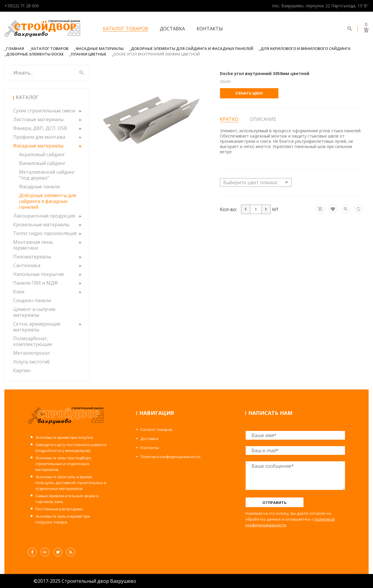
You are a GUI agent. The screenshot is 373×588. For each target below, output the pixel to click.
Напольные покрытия (38, 274)
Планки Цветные (89, 54)
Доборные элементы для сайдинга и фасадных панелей (192, 48)
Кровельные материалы (41, 225)
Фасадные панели (39, 187)
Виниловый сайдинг (42, 163)
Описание (263, 119)
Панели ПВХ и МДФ (35, 283)
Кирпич (22, 370)
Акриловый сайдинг (42, 154)
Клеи (19, 292)
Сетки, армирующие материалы (37, 327)
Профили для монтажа (39, 137)
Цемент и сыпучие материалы (34, 312)
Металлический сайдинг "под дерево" (47, 175)
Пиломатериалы (32, 257)
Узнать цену (249, 93)
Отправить (274, 502)
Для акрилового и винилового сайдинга (306, 48)
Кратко (229, 119)
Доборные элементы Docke (35, 54)
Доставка (172, 29)
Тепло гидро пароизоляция (45, 233)
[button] (80, 111)
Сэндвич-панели (32, 300)
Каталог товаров (125, 29)
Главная (15, 48)
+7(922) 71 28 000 (22, 6)
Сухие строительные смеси (44, 111)
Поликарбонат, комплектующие (33, 341)
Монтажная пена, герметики (33, 245)
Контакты (210, 29)
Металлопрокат (32, 353)
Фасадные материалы (100, 48)
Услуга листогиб (31, 362)
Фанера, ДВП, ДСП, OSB (40, 128)
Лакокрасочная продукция (44, 216)
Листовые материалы (38, 119)
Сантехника (27, 265)
